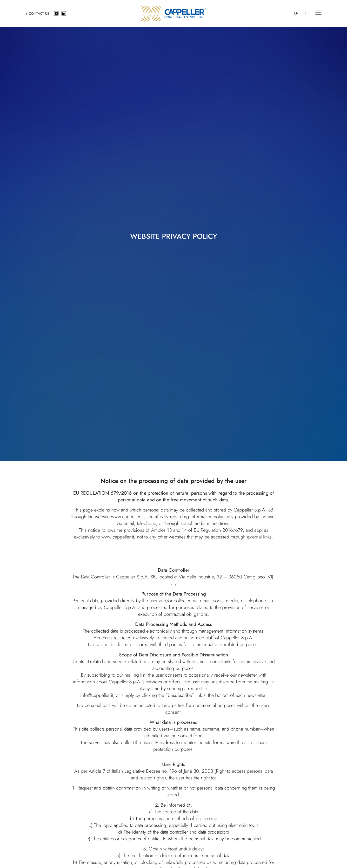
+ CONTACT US (37, 13)
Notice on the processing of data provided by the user (173, 481)
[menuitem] (296, 13)
